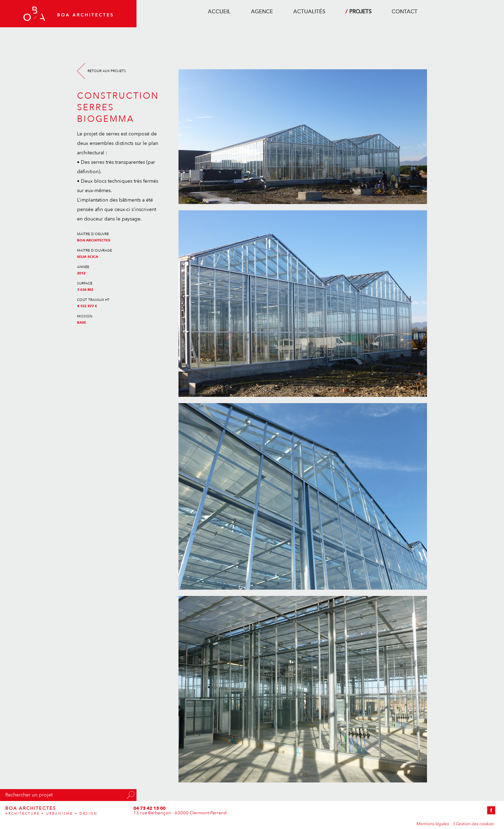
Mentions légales (432, 824)
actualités (309, 12)
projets (360, 12)
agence (262, 12)
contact (405, 12)
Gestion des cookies (474, 824)
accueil (219, 12)
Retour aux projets (107, 71)
